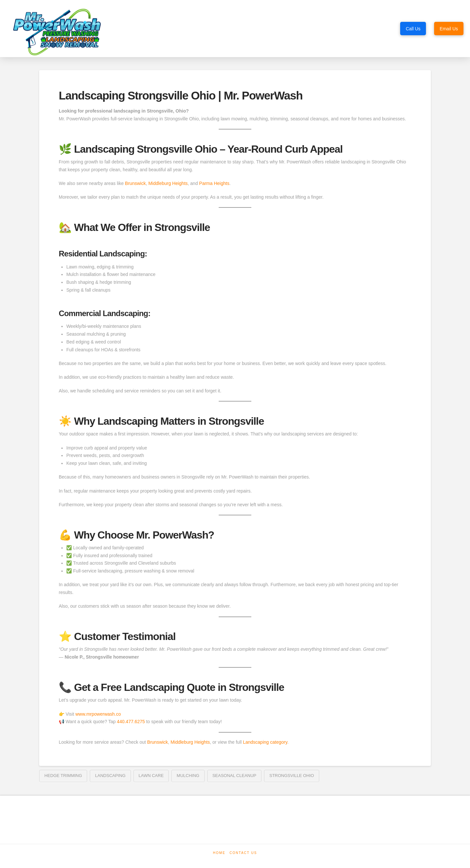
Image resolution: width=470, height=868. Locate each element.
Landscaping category (265, 742)
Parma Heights (214, 183)
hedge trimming (63, 776)
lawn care (151, 776)
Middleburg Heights (168, 183)
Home (219, 853)
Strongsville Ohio (292, 776)
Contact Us (243, 853)
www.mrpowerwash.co (98, 714)
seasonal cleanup (235, 776)
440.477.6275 (131, 722)
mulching (188, 776)
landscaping (110, 776)
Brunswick (135, 183)
